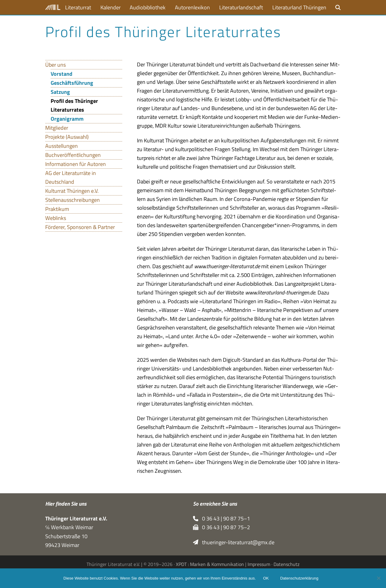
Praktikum (57, 209)
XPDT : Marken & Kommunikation (210, 564)
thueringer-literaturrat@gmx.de (234, 542)
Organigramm (67, 119)
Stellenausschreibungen (73, 200)
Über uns (55, 65)
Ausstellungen (62, 146)
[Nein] (378, 578)
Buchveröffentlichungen (73, 155)
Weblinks (56, 218)
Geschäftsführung (72, 83)
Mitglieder (57, 128)
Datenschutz (286, 564)
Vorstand (62, 74)
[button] (338, 7)
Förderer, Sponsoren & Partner (80, 227)
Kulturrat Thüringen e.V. (72, 191)
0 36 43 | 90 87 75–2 (221, 527)
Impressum (259, 564)
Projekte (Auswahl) (67, 137)
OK (266, 578)
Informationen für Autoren (76, 164)
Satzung (60, 92)
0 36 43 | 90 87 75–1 (221, 518)
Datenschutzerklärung (299, 578)
